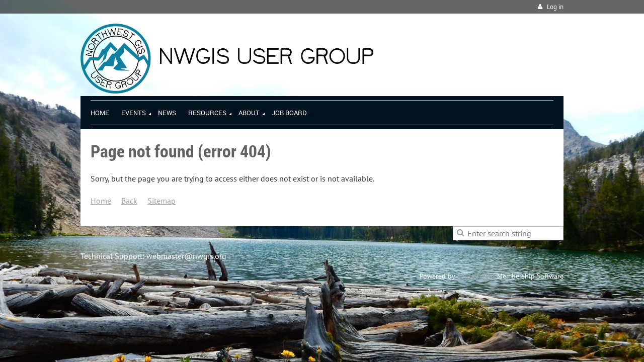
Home (101, 201)
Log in (555, 7)
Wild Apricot (476, 276)
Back (129, 201)
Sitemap (162, 201)
